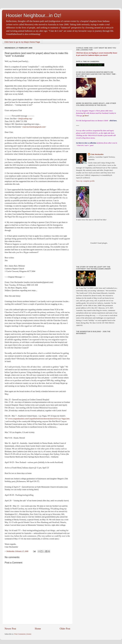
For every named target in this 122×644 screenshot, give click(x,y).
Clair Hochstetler (97, 154)
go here (85, 116)
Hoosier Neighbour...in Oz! (34, 15)
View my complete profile (85, 181)
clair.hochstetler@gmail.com (34, 127)
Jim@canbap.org (25, 119)
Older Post (65, 629)
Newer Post (10, 629)
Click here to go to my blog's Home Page (22, 42)
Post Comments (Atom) (23, 634)
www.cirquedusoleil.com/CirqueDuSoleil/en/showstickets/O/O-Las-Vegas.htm (39, 419)
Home (38, 629)
